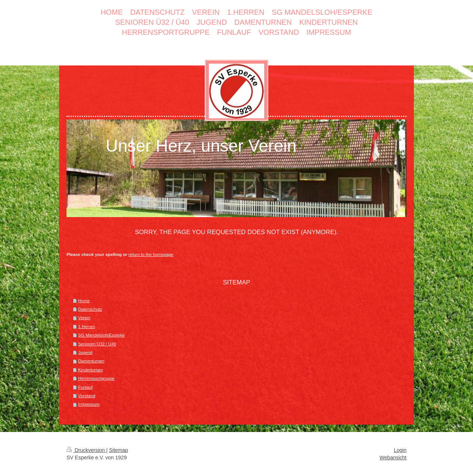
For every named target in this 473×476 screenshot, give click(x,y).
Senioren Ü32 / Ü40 (97, 344)
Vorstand (87, 396)
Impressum (89, 404)
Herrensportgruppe (96, 378)
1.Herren (87, 326)
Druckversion (86, 450)
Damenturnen (91, 361)
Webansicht (393, 458)
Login (400, 450)
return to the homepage (151, 254)
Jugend (85, 352)
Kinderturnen (91, 370)
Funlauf (86, 387)
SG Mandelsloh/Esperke (102, 335)
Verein (84, 318)
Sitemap (118, 450)
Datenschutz (90, 309)
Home (84, 301)
